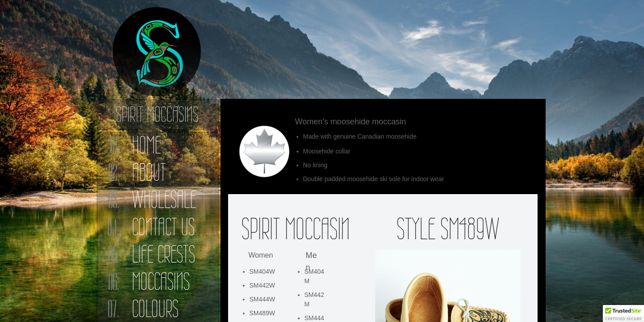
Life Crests (163, 254)
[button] (623, 314)
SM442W (263, 285)
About (149, 172)
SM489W (263, 313)
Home (146, 145)
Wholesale (164, 200)
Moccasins (161, 282)
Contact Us (163, 227)
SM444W (263, 299)
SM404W (263, 271)
